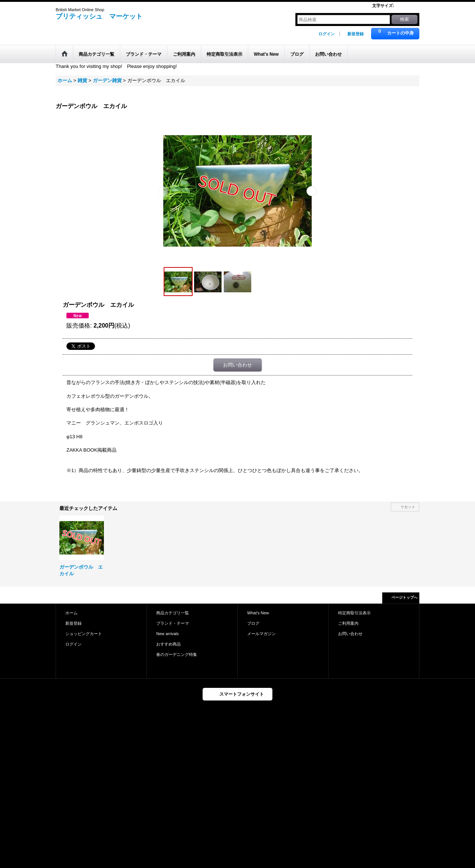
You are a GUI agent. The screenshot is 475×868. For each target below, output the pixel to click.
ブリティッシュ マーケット (99, 16)
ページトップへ (404, 597)
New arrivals (168, 634)
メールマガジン (261, 634)
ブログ (253, 623)
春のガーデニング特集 (177, 654)
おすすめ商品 (168, 644)
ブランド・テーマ (173, 623)
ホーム (71, 613)
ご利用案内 (348, 623)
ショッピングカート (84, 634)
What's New (258, 613)
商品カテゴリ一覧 (173, 613)
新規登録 (356, 34)
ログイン (327, 34)
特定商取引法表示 (354, 613)
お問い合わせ (237, 365)
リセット (408, 507)
